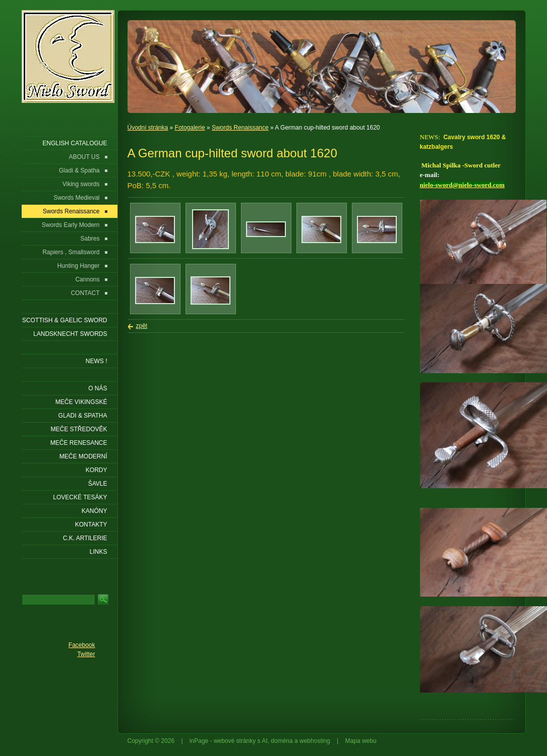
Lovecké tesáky (80, 497)
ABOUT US (84, 157)
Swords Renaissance (240, 128)
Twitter (86, 654)
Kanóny (95, 511)
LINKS (99, 552)
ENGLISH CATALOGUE (75, 143)
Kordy (97, 470)
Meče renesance (79, 443)
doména (282, 741)
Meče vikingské (81, 402)
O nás (98, 388)
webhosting (315, 741)
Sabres (90, 239)
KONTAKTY (91, 525)
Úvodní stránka (148, 128)
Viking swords (81, 184)
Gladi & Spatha (79, 170)
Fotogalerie (190, 128)
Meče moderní (83, 456)
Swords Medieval (76, 198)
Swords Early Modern (71, 225)
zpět (142, 326)
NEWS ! (97, 361)
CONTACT (85, 293)
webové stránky (235, 741)
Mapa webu (361, 741)
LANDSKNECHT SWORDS (70, 334)
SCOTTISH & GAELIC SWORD (65, 320)
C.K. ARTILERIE (85, 538)
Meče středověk (79, 429)
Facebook (82, 645)
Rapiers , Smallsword (71, 252)
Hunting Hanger (78, 266)
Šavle (98, 484)
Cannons (87, 279)
